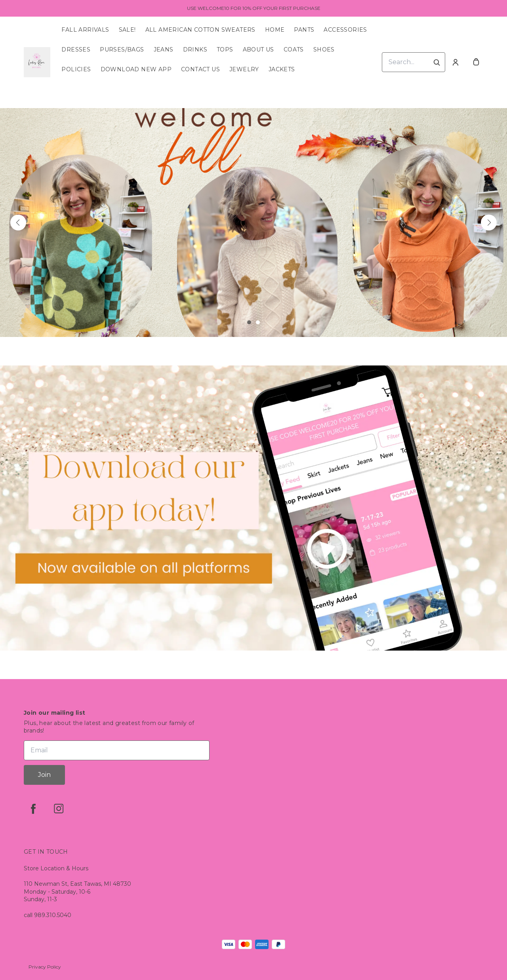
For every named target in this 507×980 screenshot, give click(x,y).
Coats (294, 49)
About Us (258, 49)
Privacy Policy (45, 967)
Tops (225, 49)
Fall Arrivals (85, 30)
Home (275, 30)
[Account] (456, 62)
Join (44, 775)
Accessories (345, 30)
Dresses (76, 49)
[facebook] (33, 809)
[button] (18, 223)
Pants (304, 30)
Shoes (324, 49)
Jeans (164, 49)
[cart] (476, 62)
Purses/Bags (122, 49)
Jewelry (244, 69)
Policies (76, 69)
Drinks (195, 49)
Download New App (136, 69)
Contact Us (200, 69)
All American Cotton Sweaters (200, 30)
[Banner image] (253, 223)
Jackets (282, 69)
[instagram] (59, 809)
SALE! (127, 30)
